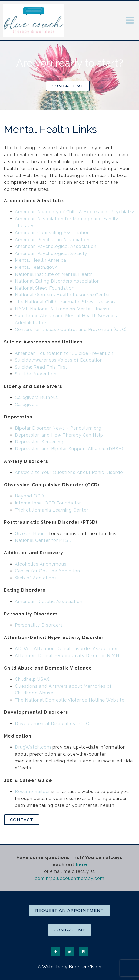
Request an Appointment (69, 910)
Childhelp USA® (33, 679)
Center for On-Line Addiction (47, 571)
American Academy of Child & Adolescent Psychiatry (75, 212)
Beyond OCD (29, 496)
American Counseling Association (52, 233)
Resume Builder (32, 791)
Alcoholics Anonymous (41, 564)
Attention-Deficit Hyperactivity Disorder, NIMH (67, 656)
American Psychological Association (56, 246)
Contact (22, 820)
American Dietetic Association (49, 602)
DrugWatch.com (33, 747)
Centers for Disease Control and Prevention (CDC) (71, 330)
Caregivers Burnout (36, 397)
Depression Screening (39, 442)
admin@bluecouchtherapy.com (70, 878)
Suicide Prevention (36, 374)
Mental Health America (41, 260)
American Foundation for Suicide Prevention (64, 353)
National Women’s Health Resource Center (62, 295)
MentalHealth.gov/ (36, 267)
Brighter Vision (85, 967)
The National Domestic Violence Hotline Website (70, 700)
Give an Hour (29, 534)
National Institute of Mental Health (54, 274)
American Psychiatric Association (52, 240)
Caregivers (27, 404)
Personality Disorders (39, 625)
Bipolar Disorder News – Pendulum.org (58, 428)
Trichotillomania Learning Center (52, 510)
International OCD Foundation (48, 503)
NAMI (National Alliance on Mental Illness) (62, 309)
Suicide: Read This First (41, 367)
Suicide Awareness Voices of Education (59, 360)
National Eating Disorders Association (57, 281)
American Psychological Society (51, 253)
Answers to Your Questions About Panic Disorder (70, 472)
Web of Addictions (36, 578)
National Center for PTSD (44, 540)
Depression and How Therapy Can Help (59, 435)
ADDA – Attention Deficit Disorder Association (67, 649)
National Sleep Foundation (45, 288)
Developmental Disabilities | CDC (52, 724)
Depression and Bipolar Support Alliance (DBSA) (69, 449)
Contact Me (68, 86)
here (82, 865)
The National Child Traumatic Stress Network (66, 302)
